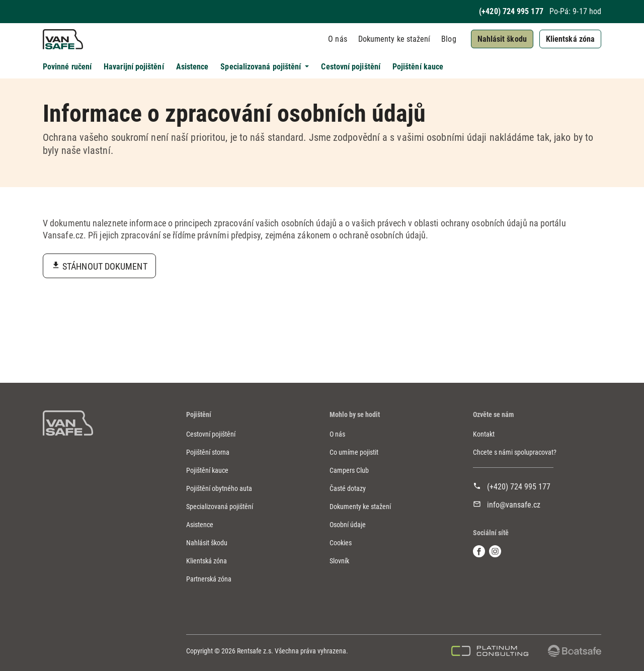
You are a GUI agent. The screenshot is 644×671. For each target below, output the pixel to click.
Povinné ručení (67, 67)
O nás (337, 39)
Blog (449, 39)
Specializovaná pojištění (220, 507)
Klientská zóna (570, 39)
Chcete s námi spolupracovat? (515, 452)
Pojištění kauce (418, 67)
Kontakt (484, 434)
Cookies (341, 543)
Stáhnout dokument (105, 266)
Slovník (339, 561)
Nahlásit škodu (502, 39)
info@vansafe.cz (514, 505)
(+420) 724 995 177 (511, 11)
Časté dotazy (348, 488)
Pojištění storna (208, 452)
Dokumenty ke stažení (394, 39)
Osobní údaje (348, 525)
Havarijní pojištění (134, 67)
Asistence (192, 67)
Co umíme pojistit (354, 452)
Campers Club (349, 470)
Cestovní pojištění (350, 67)
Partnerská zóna (209, 579)
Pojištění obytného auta (219, 488)
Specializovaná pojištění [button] (262, 67)
